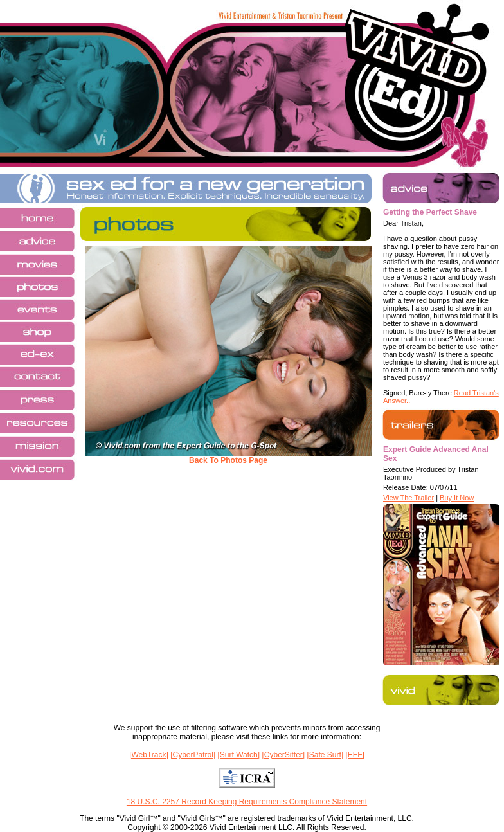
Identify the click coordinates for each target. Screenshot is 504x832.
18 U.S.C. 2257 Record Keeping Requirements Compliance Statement (247, 802)
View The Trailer (409, 498)
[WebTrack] (149, 755)
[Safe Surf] (325, 755)
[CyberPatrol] (193, 755)
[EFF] (355, 755)
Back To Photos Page (228, 460)
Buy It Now (457, 498)
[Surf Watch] (239, 755)
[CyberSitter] (283, 755)
